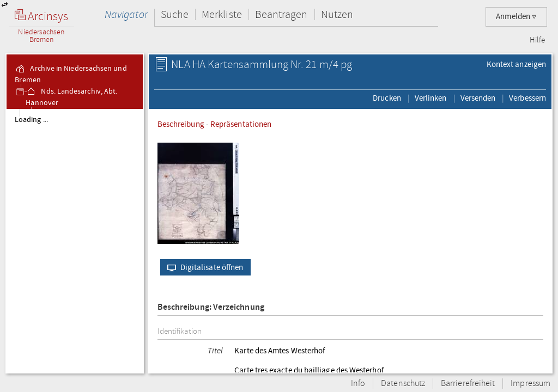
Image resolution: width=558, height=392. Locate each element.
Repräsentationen (241, 124)
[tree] (75, 241)
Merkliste (222, 14)
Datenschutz (403, 384)
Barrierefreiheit (468, 384)
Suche (175, 14)
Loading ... (31, 120)
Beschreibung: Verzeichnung (211, 307)
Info (358, 384)
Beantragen (281, 14)
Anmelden (516, 17)
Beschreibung (181, 124)
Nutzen (337, 14)
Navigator (126, 14)
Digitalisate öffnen (203, 267)
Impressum (530, 384)
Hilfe (537, 40)
